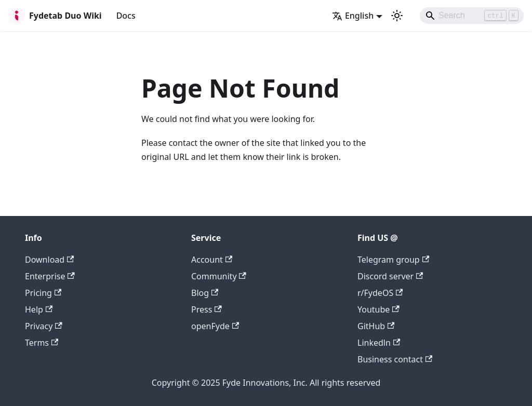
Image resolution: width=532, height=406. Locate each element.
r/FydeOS (380, 293)
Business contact (395, 359)
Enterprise (50, 276)
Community (219, 276)
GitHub (376, 326)
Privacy (44, 326)
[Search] (472, 16)
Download (49, 260)
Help (39, 309)
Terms (42, 343)
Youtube (378, 309)
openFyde (215, 326)
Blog (205, 293)
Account (212, 260)
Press (207, 309)
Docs (126, 16)
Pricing (43, 293)
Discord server (390, 276)
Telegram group (393, 260)
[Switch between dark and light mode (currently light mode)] (397, 16)
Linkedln (379, 343)
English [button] (353, 16)
